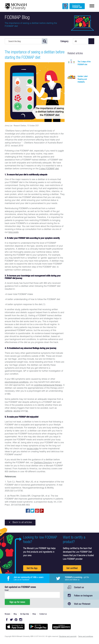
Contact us (79, 587)
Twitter (11, 620)
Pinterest (16, 620)
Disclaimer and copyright (68, 637)
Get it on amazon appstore (61, 627)
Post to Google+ (42, 511)
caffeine (9, 411)
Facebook (7, 620)
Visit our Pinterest (82, 604)
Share (28, 511)
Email (7, 590)
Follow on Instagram (83, 596)
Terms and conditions (86, 637)
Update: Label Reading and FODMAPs (83, 79)
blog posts (13, 232)
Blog (15, 614)
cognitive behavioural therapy (48, 385)
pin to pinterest (37, 511)
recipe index (33, 449)
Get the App (32, 568)
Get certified (72, 568)
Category (64, 41)
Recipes (7, 614)
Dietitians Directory (43, 463)
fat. (27, 411)
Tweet (32, 511)
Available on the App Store (15, 627)
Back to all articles (20, 522)
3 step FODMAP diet (49, 169)
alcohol (17, 411)
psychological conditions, (17, 382)
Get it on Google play (38, 627)
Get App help (25, 614)
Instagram (21, 620)
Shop (34, 614)
